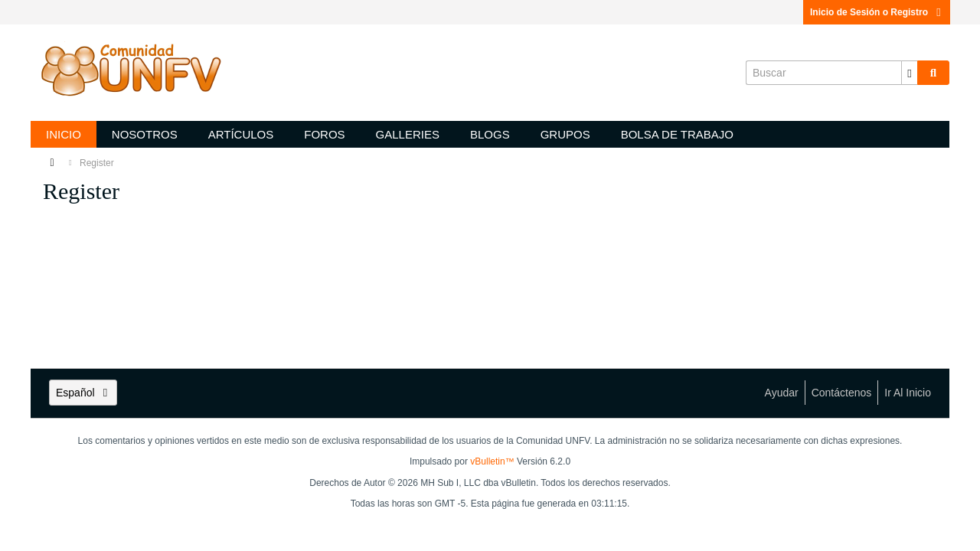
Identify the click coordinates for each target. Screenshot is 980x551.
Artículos (241, 134)
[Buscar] (831, 73)
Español (83, 393)
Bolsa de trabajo (677, 134)
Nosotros (145, 134)
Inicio (64, 134)
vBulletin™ (492, 461)
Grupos (565, 134)
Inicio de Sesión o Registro (877, 12)
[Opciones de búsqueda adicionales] (910, 73)
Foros (324, 134)
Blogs (490, 134)
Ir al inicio (908, 393)
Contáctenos (842, 393)
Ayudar (782, 393)
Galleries (408, 134)
